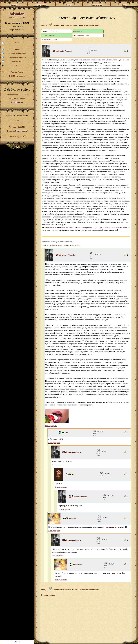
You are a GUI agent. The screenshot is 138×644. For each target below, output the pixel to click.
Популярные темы (81, 35)
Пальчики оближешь (60, 25)
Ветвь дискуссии (51, 426)
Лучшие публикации (14, 53)
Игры (11, 65)
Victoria (72, 519)
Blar (74, 475)
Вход (17, 120)
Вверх (17, 642)
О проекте (78, 31)
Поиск (21, 72)
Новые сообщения (50, 31)
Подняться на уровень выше (52, 245)
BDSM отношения (13, 76)
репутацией (111, 527)
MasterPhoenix (65, 51)
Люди (13, 72)
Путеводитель (48, 35)
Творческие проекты (14, 57)
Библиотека (12, 61)
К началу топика (48, 595)
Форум (11, 50)
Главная (11, 43)
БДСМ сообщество (17, 15)
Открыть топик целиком (72, 245)
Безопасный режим (16, 136)
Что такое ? (17, 127)
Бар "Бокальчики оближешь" (87, 25)
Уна (66, 433)
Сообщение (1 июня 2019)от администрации (17, 98)
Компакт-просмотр (50, 39)
